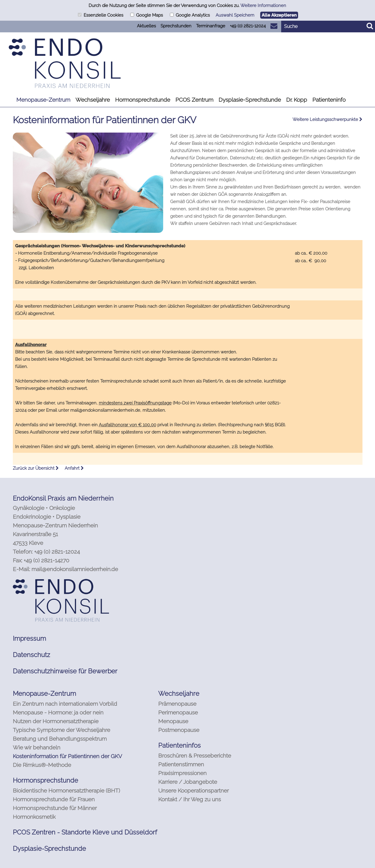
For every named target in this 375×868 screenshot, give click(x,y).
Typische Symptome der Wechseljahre (61, 730)
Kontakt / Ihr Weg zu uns (190, 799)
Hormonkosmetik (34, 817)
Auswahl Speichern (235, 15)
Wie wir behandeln (37, 747)
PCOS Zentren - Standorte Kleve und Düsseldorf (85, 832)
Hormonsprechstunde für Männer (55, 808)
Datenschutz (31, 655)
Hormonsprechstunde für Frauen (54, 799)
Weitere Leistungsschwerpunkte (328, 119)
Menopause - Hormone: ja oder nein (58, 712)
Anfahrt (74, 468)
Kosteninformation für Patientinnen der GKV (67, 756)
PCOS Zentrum (194, 100)
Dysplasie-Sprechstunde (250, 100)
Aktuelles (146, 26)
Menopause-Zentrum (43, 100)
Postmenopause (179, 730)
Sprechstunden (176, 26)
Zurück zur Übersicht (36, 468)
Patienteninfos (179, 745)
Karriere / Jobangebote (188, 782)
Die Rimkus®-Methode (42, 765)
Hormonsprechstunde (143, 100)
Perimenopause (178, 712)
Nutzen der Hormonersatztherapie (56, 721)
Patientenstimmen (181, 764)
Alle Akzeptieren (279, 15)
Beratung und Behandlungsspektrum (60, 739)
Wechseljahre (93, 100)
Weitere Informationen (263, 6)
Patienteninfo (329, 100)
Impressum (29, 638)
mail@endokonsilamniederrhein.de (75, 569)
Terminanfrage (211, 26)
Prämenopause (177, 704)
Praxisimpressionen (182, 773)
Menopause (173, 721)
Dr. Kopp (297, 100)
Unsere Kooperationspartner (193, 790)
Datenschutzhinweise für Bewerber (65, 671)
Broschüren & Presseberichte (195, 756)
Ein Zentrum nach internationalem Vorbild (65, 704)
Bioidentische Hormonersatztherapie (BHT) (66, 790)
